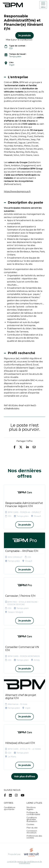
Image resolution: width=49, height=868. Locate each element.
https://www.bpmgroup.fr (17, 192)
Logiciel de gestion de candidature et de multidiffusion (25, 863)
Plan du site (32, 828)
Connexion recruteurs (32, 832)
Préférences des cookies (34, 837)
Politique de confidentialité (33, 813)
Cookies (30, 824)
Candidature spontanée (10, 808)
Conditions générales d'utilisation (32, 819)
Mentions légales (31, 808)
